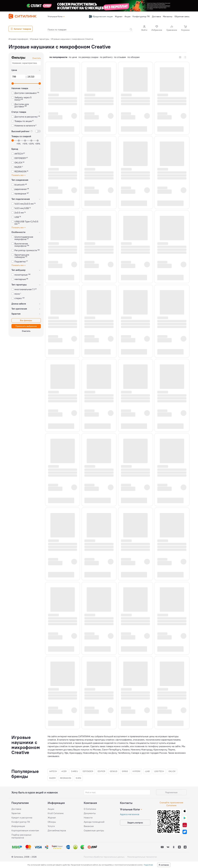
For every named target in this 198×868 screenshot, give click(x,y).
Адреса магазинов (130, 814)
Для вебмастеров (57, 830)
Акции (51, 809)
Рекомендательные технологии (142, 857)
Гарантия (16, 813)
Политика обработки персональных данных (104, 857)
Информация (18, 826)
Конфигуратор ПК (21, 822)
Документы (90, 813)
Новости (88, 818)
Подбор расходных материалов (21, 836)
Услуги (51, 826)
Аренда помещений (94, 822)
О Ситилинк (90, 809)
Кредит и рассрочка (22, 818)
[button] (144, 28)
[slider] (13, 83)
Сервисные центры (94, 830)
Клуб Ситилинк (56, 813)
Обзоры (52, 822)
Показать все (19, 175)
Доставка (16, 809)
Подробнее (148, 865)
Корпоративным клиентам (25, 830)
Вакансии (89, 826)
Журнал (52, 818)
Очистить (37, 58)
